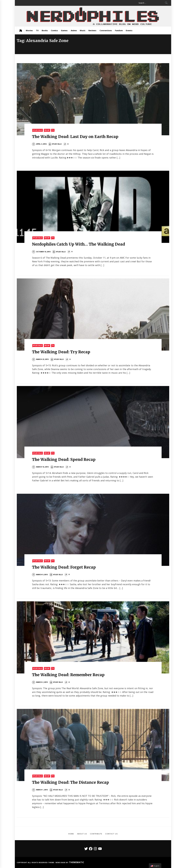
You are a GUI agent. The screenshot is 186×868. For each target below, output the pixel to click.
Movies (29, 30)
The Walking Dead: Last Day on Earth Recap (75, 137)
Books (45, 30)
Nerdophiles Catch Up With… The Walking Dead (79, 244)
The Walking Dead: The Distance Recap (70, 782)
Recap (47, 130)
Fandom (119, 30)
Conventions (106, 30)
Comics (54, 30)
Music (83, 30)
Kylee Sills (38, 130)
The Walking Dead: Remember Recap (68, 675)
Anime (74, 30)
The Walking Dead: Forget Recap (64, 567)
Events (129, 30)
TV (37, 30)
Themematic (77, 862)
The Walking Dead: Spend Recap (64, 459)
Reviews (92, 30)
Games (64, 30)
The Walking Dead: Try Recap (61, 352)
